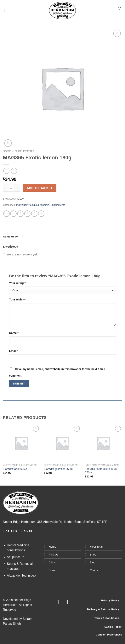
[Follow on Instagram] (67, 602)
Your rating (17, 283)
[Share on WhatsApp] (6, 214)
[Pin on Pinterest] (34, 214)
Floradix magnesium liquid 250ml (101, 471)
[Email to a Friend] (27, 214)
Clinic (52, 562)
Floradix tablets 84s (15, 469)
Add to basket (40, 188)
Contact (94, 570)
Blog (92, 562)
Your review (18, 299)
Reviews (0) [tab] (11, 237)
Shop (93, 555)
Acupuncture (16, 557)
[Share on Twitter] (20, 214)
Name (14, 333)
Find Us (54, 555)
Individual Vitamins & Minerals (33, 205)
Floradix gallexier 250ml (59, 469)
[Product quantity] (11, 188)
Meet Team (97, 547)
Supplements (24, 151)
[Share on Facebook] (13, 214)
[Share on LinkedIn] (41, 214)
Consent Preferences (109, 635)
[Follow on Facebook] (58, 602)
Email (14, 351)
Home (7, 151)
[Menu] (5, 10)
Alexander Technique (21, 576)
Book (52, 570)
